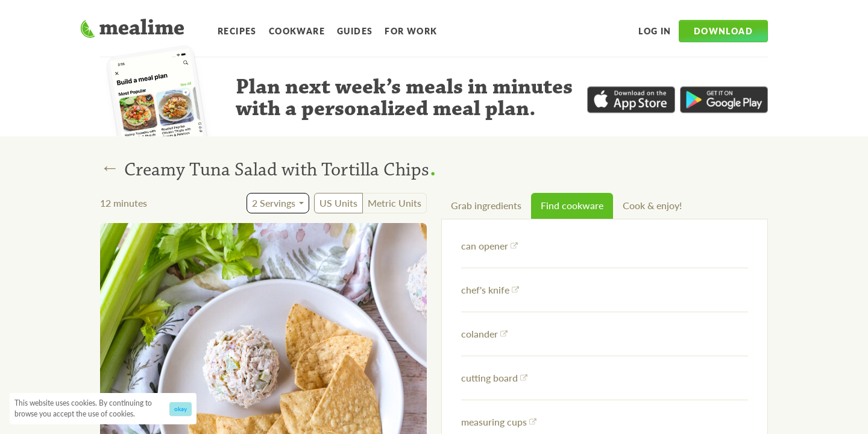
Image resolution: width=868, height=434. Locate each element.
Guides (355, 31)
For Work (411, 31)
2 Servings (274, 203)
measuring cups (499, 422)
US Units (338, 203)
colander (484, 334)
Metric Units (395, 203)
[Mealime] (132, 30)
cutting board (494, 378)
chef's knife (490, 290)
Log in (655, 31)
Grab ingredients (486, 205)
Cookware (297, 31)
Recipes (237, 31)
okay (181, 409)
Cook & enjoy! (652, 205)
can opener (489, 246)
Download (723, 31)
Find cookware (572, 205)
